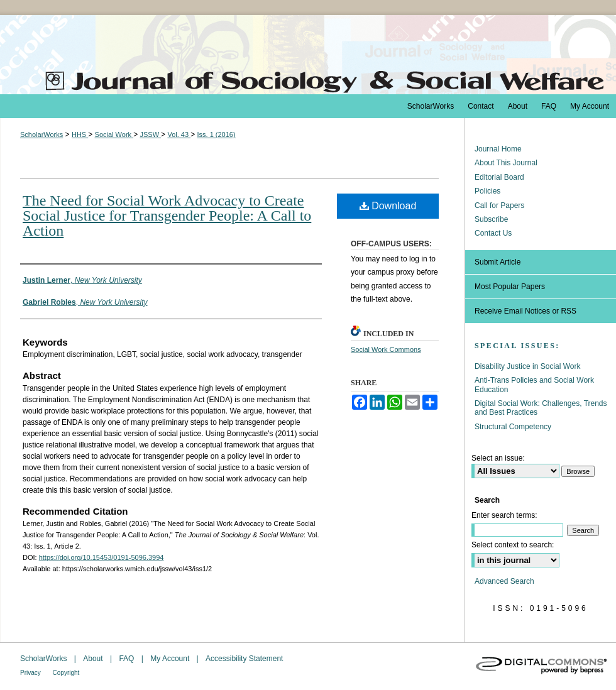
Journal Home (498, 149)
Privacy (31, 673)
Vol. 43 (179, 134)
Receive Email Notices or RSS (525, 311)
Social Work (114, 134)
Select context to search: (513, 545)
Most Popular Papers (510, 287)
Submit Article (498, 262)
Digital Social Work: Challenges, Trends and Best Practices (541, 408)
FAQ (127, 659)
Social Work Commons (386, 349)
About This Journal (506, 163)
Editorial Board (499, 177)
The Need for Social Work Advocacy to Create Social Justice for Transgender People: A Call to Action (167, 216)
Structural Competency (513, 427)
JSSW (150, 134)
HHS (80, 134)
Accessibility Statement (244, 659)
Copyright (66, 673)
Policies (487, 191)
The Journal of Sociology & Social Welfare (308, 55)
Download (388, 206)
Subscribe (491, 219)
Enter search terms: (504, 515)
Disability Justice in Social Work (528, 366)
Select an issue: (498, 458)
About (94, 659)
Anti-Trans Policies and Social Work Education (534, 385)
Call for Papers (499, 205)
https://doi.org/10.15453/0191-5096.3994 (102, 557)
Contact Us (493, 233)
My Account (171, 659)
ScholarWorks (41, 134)
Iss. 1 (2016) (216, 134)
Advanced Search (504, 581)
